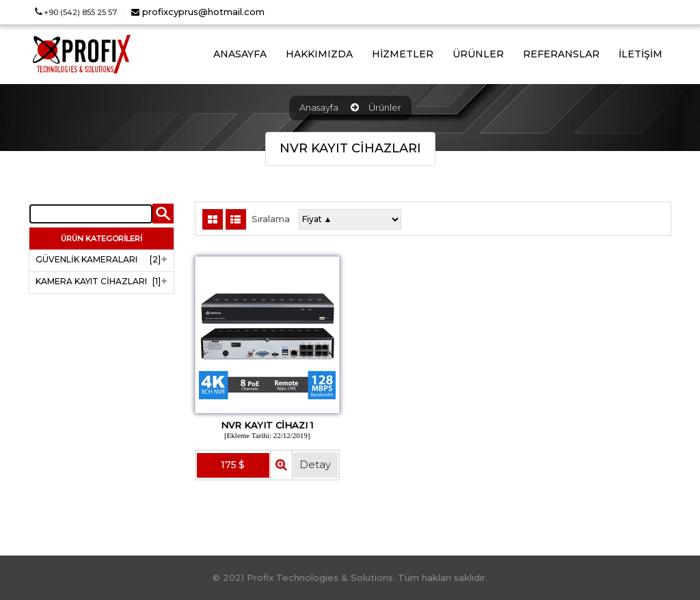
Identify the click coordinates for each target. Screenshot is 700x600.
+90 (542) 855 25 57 (76, 12)
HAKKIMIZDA (319, 54)
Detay (315, 464)
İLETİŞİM (641, 54)
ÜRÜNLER (478, 54)
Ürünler (385, 108)
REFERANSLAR (561, 54)
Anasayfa (319, 108)
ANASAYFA (240, 54)
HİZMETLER (403, 54)
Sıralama (271, 219)
